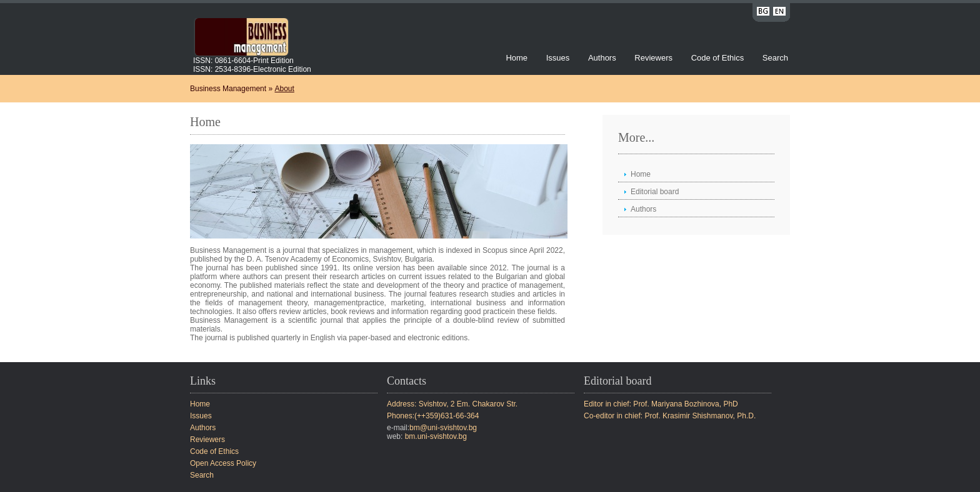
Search (775, 58)
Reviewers (654, 58)
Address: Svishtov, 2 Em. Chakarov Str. (452, 404)
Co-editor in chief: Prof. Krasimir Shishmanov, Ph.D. (670, 416)
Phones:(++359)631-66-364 (433, 416)
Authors (602, 58)
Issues (558, 58)
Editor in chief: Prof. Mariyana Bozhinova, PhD (661, 404)
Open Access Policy (223, 463)
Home (517, 58)
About (284, 89)
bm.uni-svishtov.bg (436, 436)
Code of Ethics (718, 58)
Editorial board (655, 192)
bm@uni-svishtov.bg (443, 428)
